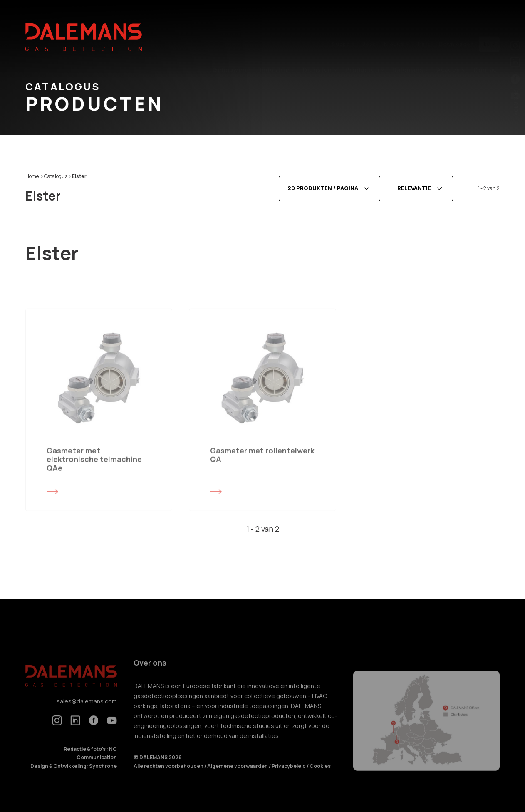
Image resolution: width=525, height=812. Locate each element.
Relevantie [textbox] (414, 191)
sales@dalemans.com (87, 709)
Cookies (320, 774)
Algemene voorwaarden (238, 774)
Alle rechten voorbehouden (169, 774)
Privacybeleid (289, 774)
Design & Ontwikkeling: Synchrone (74, 774)
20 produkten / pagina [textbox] (323, 191)
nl (489, 26)
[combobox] (329, 191)
